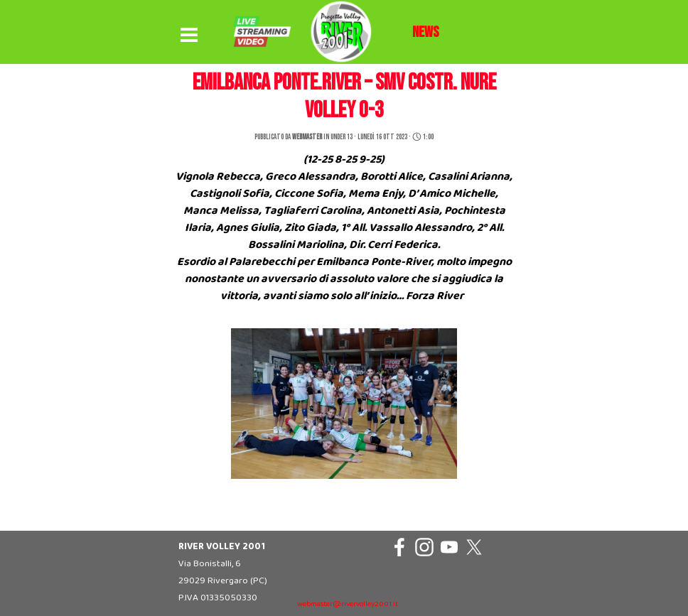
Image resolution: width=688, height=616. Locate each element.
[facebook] (399, 547)
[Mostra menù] (189, 36)
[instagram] (424, 547)
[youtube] (449, 547)
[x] (474, 547)
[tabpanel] (426, 33)
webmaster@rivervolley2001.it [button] (348, 604)
